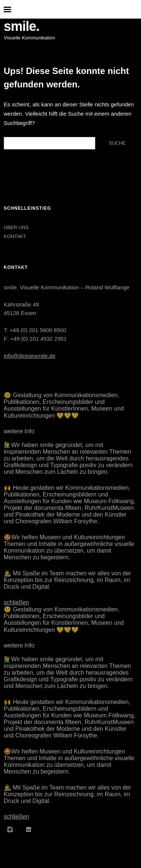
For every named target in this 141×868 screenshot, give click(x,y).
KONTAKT (15, 236)
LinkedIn (29, 829)
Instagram (10, 829)
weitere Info (19, 431)
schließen (16, 602)
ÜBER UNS (16, 227)
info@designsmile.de (29, 356)
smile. (22, 26)
